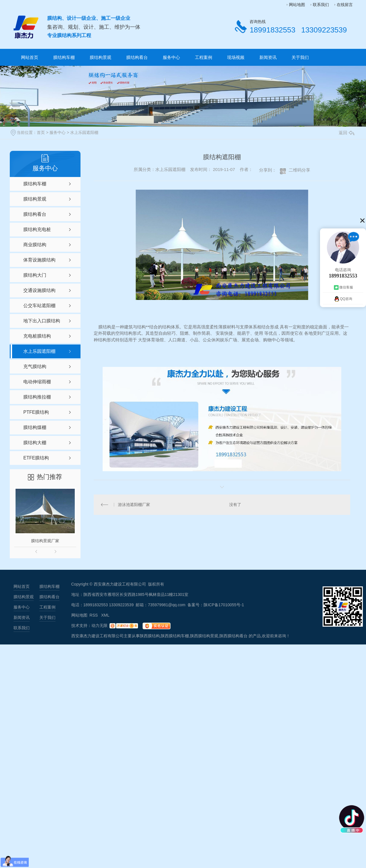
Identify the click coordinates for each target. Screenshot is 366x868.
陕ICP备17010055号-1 (224, 605)
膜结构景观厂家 (45, 541)
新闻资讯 (268, 57)
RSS (94, 615)
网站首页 (30, 57)
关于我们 (300, 57)
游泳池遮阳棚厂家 (134, 505)
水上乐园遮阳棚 (84, 132)
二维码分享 (299, 170)
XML (105, 615)
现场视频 (236, 57)
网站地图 (297, 5)
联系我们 (321, 5)
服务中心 (171, 57)
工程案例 (204, 57)
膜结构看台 (137, 57)
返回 (346, 133)
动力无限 (99, 626)
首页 (41, 132)
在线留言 (345, 5)
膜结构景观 (100, 57)
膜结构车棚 (64, 57)
